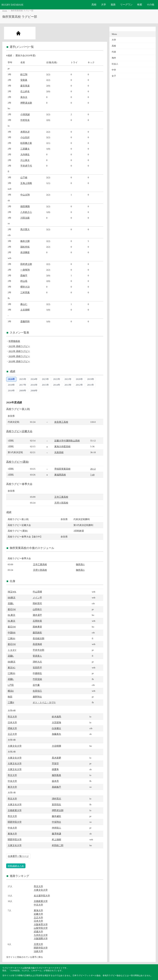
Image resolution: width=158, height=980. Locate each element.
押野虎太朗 (58, 810)
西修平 (24, 275)
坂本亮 (55, 781)
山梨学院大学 (41, 928)
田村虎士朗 (26, 264)
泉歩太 (24, 97)
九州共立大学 (41, 935)
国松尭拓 (25, 247)
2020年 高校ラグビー (19, 356)
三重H (11, 702)
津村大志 (37, 662)
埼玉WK (12, 592)
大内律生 (25, 154)
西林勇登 (37, 627)
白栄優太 (56, 728)
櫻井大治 (25, 287)
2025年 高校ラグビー (19, 346)
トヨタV (12, 650)
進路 (113, 5)
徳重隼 (55, 769)
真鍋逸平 (56, 787)
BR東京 (12, 598)
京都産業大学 (15, 810)
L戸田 (11, 685)
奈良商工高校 (61, 422)
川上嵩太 (25, 160)
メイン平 (37, 598)
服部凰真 (56, 775)
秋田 (10, 697)
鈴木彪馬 (56, 717)
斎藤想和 (25, 321)
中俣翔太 (56, 822)
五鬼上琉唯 (26, 183)
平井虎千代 (26, 166)
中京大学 (38, 905)
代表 (114, 52)
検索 (140, 5)
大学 (104, 5)
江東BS (11, 638)
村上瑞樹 (56, 839)
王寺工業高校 (61, 497)
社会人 (115, 64)
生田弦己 (37, 691)
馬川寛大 (25, 229)
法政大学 (38, 951)
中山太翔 (25, 195)
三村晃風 (25, 292)
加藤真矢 (56, 734)
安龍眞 (24, 80)
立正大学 (12, 734)
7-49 (92, 475)
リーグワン (126, 5)
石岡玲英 (37, 621)
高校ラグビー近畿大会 (19, 431)
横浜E (11, 691)
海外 (114, 58)
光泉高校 (59, 452)
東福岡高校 (60, 475)
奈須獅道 (25, 252)
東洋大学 (12, 787)
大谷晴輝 (56, 746)
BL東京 (11, 615)
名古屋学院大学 (42, 896)
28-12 (93, 469)
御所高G (80, 564)
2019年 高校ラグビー (19, 361)
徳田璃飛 (25, 206)
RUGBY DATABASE (12, 5)
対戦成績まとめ (16, 866)
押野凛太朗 (26, 103)
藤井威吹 (56, 816)
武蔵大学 (38, 932)
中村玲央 (25, 120)
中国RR (12, 633)
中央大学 (12, 781)
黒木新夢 (56, 758)
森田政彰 (37, 633)
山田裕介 (37, 609)
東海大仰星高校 (62, 446)
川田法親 (25, 218)
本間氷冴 (25, 132)
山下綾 (24, 177)
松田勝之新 (26, 143)
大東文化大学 (15, 746)
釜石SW (12, 609)
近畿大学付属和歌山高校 (67, 441)
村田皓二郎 (58, 845)
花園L (11, 603)
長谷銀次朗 (38, 638)
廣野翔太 (37, 697)
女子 (114, 76)
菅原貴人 (37, 656)
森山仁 (24, 304)
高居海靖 (37, 644)
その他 (150, 5)
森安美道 (25, 86)
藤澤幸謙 (56, 834)
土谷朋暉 (25, 310)
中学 (114, 70)
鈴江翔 (24, 74)
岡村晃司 (37, 603)
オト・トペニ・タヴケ (44, 702)
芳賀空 (55, 763)
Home (5, 11)
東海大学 (12, 834)
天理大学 (38, 944)
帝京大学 (12, 717)
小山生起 (25, 137)
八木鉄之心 (26, 212)
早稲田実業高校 (62, 469)
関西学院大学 (15, 822)
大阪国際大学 (41, 938)
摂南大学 (12, 728)
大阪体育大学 (41, 924)
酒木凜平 (37, 615)
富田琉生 (56, 804)
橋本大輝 (25, 241)
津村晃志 (56, 799)
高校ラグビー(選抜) (18, 462)
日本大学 (12, 722)
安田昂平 (37, 668)
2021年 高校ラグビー (19, 351)
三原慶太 (25, 149)
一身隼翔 (25, 270)
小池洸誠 (25, 114)
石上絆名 (25, 91)
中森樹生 (37, 673)
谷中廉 (36, 685)
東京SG (11, 668)
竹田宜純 (37, 679)
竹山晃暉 (37, 592)
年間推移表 (14, 341)
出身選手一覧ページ (18, 856)
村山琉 (24, 281)
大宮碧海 (56, 722)
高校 (94, 5)
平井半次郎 (38, 650)
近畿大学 (38, 914)
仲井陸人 (56, 828)
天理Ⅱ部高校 (61, 503)
